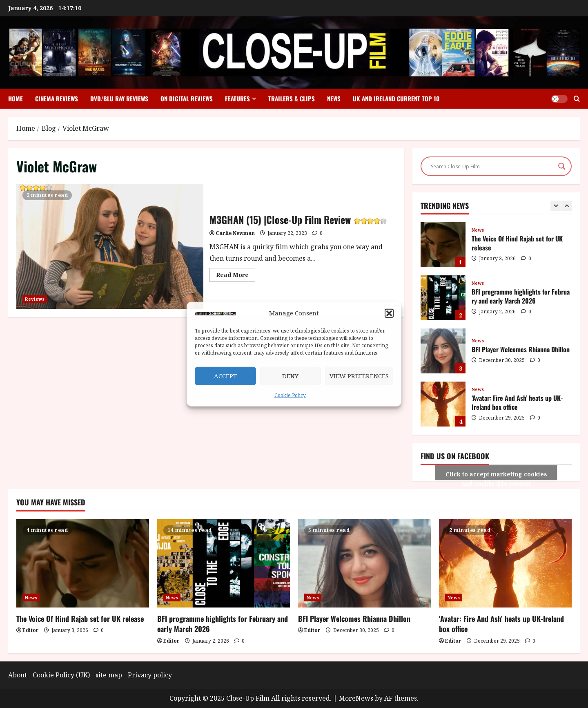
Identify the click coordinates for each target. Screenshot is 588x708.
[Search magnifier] (562, 166)
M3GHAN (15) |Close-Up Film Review (35, 189)
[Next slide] (567, 206)
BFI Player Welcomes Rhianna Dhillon (443, 351)
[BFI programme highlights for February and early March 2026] (224, 564)
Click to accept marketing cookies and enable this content (496, 475)
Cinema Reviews (57, 98)
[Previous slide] (556, 206)
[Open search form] (577, 99)
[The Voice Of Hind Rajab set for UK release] (83, 564)
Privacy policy (150, 675)
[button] (389, 313)
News (334, 98)
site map (109, 675)
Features (237, 98)
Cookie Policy (290, 395)
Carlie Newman (235, 233)
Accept (225, 376)
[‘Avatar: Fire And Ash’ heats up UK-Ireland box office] (505, 564)
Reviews (35, 299)
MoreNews (356, 698)
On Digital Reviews (187, 98)
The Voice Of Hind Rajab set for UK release (443, 245)
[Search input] (492, 166)
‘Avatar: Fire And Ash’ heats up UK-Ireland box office (443, 404)
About (18, 675)
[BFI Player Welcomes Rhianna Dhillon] (364, 564)
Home (16, 98)
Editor (31, 630)
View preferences (359, 376)
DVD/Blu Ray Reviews (119, 98)
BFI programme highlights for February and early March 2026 (443, 298)
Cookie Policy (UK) (61, 675)
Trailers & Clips (292, 98)
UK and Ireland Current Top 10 (396, 98)
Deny (290, 376)
